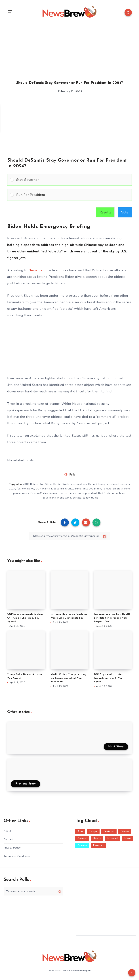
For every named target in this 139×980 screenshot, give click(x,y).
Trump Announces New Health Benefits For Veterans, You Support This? (112, 618)
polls (81, 493)
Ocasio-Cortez (39, 493)
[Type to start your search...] (33, 891)
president (91, 493)
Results (105, 212)
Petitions (98, 846)
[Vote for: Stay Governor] (69, 180)
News (128, 838)
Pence (73, 493)
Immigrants (81, 489)
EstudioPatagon (81, 971)
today (86, 498)
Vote (125, 212)
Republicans (48, 498)
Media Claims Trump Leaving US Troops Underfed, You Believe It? (69, 678)
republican (119, 493)
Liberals (118, 489)
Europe (93, 831)
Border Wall (61, 484)
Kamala (107, 489)
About (7, 831)
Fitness (125, 831)
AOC (26, 484)
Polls (72, 475)
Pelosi (64, 493)
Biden (34, 484)
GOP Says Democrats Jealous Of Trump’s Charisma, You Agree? (25, 618)
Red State (105, 493)
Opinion (82, 846)
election (112, 484)
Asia (80, 831)
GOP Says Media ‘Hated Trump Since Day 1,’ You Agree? (109, 678)
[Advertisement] (69, 49)
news (26, 493)
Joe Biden (95, 489)
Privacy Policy (12, 848)
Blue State (45, 484)
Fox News (28, 489)
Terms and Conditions (17, 856)
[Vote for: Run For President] (69, 195)
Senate (77, 498)
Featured (109, 831)
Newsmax (36, 270)
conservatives (78, 484)
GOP (38, 489)
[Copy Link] (69, 536)
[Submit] (60, 892)
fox (19, 489)
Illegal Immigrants (62, 489)
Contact (9, 839)
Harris (46, 489)
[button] (73, 180)
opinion (54, 493)
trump (95, 498)
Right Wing (64, 498)
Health (97, 838)
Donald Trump (97, 484)
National (113, 838)
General (82, 838)
